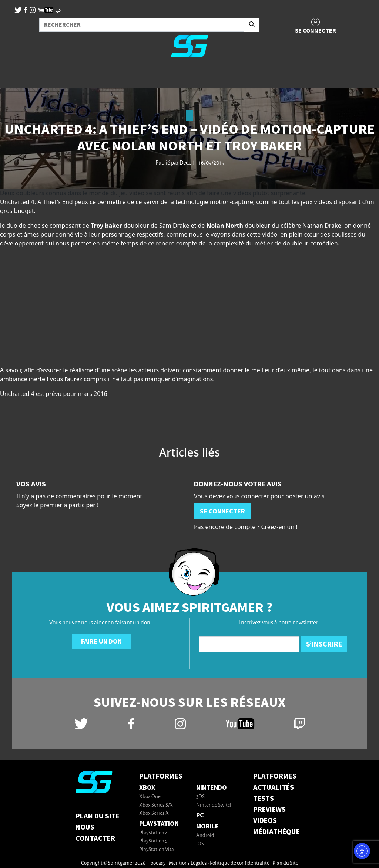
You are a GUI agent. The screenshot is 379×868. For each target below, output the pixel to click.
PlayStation (159, 824)
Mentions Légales (188, 863)
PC (200, 815)
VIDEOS (265, 821)
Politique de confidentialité (240, 863)
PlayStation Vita (157, 850)
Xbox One (150, 797)
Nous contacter (95, 833)
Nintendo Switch (214, 805)
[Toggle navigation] (15, 75)
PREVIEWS (269, 810)
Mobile (207, 826)
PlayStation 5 (153, 841)
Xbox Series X (154, 813)
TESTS (264, 799)
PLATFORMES (275, 776)
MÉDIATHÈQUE (276, 832)
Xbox (147, 788)
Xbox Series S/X (156, 805)
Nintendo (212, 788)
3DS (200, 797)
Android (205, 836)
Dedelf (187, 163)
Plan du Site (98, 816)
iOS (200, 844)
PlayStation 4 (153, 833)
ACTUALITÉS (274, 787)
